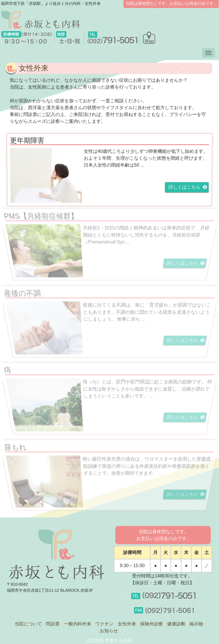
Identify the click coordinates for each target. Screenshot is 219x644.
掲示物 (196, 624)
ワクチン (104, 624)
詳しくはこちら (186, 187)
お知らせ (109, 631)
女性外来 (127, 624)
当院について (28, 624)
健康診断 (176, 624)
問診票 (53, 624)
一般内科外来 (78, 624)
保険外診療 (151, 624)
